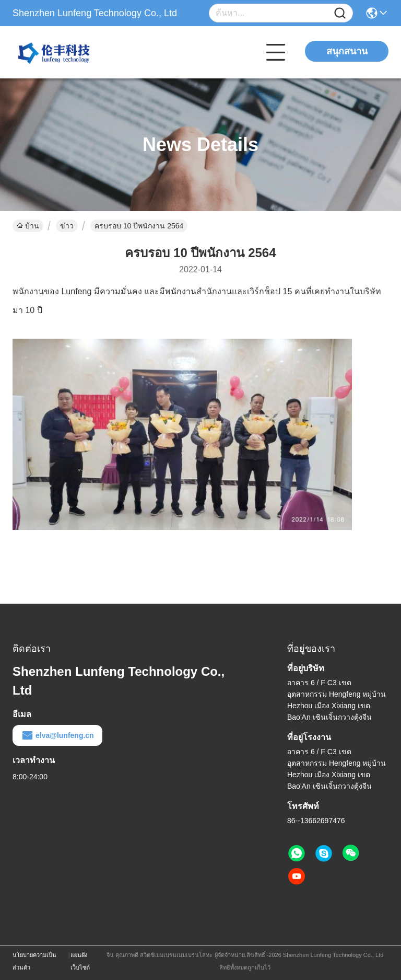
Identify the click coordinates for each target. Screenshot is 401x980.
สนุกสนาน (347, 51)
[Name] (340, 13)
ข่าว (67, 226)
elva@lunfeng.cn (57, 735)
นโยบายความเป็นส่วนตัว (34, 961)
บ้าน (28, 226)
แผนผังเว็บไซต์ (80, 961)
